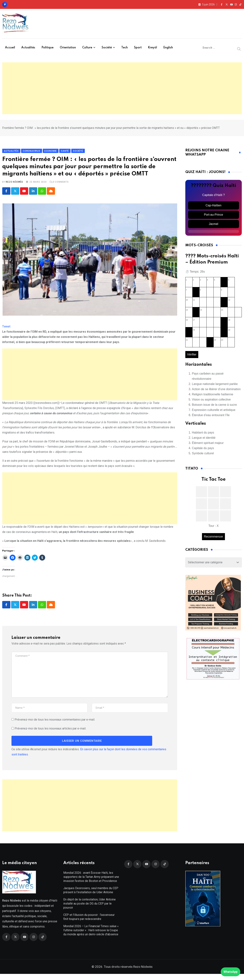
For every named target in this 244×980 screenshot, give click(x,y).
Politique (47, 48)
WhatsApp (230, 972)
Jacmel (214, 227)
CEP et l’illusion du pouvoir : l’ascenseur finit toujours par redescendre (89, 923)
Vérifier (192, 357)
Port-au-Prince (214, 218)
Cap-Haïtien (214, 208)
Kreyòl (152, 48)
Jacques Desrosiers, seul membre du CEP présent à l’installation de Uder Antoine (91, 896)
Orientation (68, 48)
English (168, 48)
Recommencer (213, 539)
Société (107, 48)
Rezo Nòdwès (14, 185)
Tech (124, 48)
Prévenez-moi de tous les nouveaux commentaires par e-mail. (55, 723)
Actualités (28, 48)
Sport (138, 48)
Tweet (6, 330)
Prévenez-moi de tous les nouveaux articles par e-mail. (50, 732)
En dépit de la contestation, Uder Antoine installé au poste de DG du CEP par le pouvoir (90, 910)
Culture (87, 48)
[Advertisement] (122, 88)
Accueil (10, 48)
